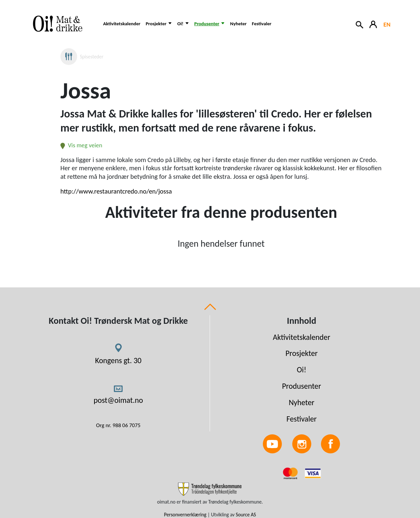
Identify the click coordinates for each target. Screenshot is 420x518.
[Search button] (360, 24)
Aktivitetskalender (122, 24)
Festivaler (262, 24)
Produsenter (301, 386)
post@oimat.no (118, 400)
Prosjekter (302, 353)
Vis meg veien (81, 145)
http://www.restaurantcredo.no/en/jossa (116, 191)
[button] (159, 27)
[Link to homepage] (62, 24)
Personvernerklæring (185, 515)
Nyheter (238, 24)
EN (387, 24)
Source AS (246, 515)
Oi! (302, 370)
